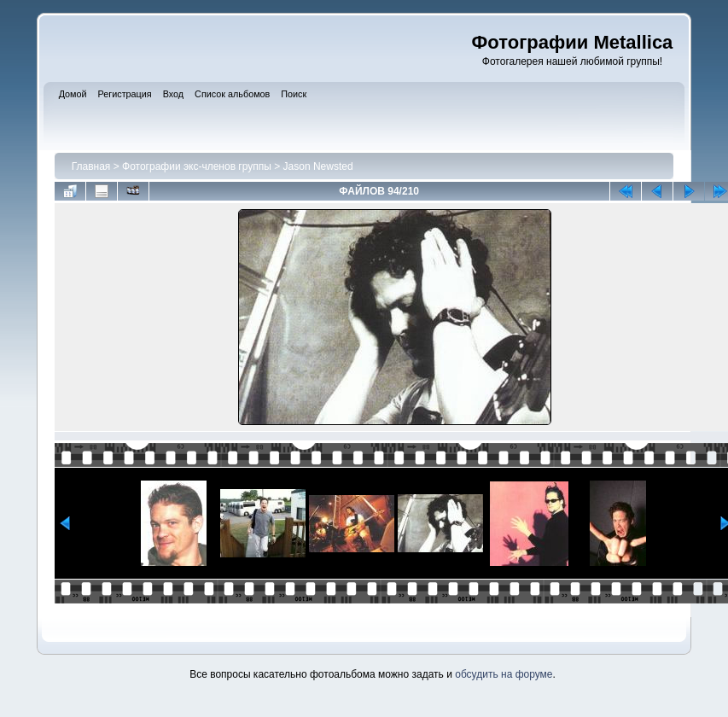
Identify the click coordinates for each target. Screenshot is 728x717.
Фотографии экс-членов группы (197, 166)
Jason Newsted (318, 166)
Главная (91, 166)
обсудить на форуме (504, 674)
